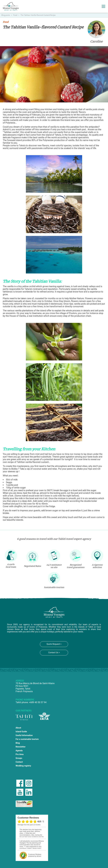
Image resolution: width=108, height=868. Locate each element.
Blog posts (6, 15)
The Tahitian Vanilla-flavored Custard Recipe (38, 15)
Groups (19, 758)
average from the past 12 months (29, 825)
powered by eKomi (35, 855)
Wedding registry (23, 766)
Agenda (19, 751)
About (18, 728)
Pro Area (20, 754)
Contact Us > (54, 653)
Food (15, 15)
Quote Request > (54, 644)
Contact (19, 762)
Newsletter (21, 747)
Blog (18, 743)
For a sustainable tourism (27, 739)
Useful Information (24, 735)
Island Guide (21, 732)
